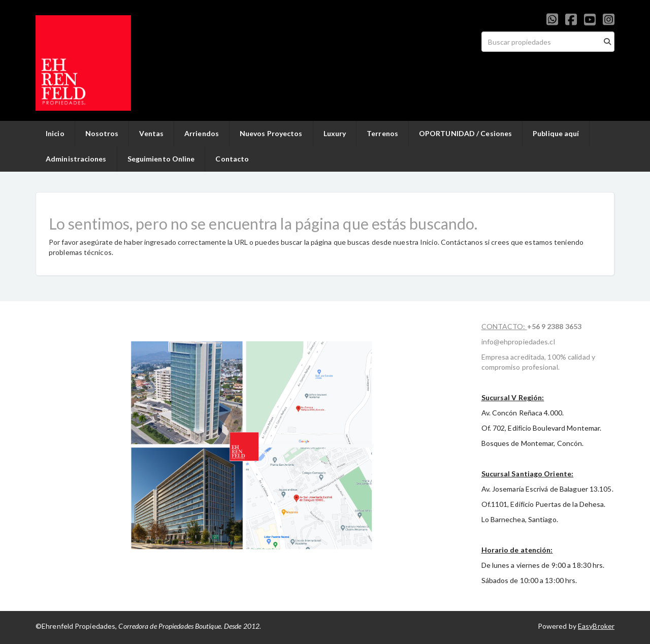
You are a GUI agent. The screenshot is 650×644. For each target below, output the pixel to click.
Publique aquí (556, 133)
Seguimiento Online (161, 159)
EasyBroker (596, 626)
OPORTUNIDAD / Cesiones (465, 133)
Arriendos (202, 133)
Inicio (55, 133)
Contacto (232, 159)
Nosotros (102, 133)
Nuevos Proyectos (271, 133)
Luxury (335, 133)
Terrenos (382, 133)
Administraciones (76, 159)
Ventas (151, 133)
